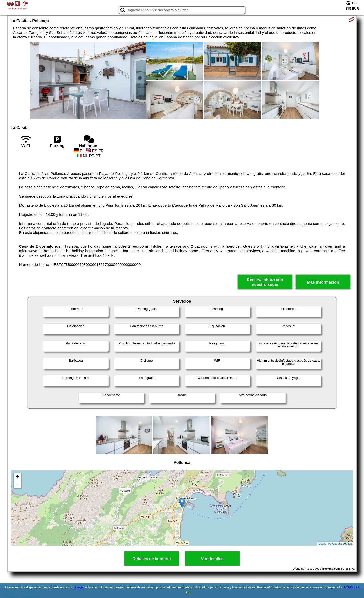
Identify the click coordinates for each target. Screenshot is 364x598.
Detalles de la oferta (152, 559)
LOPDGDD (351, 587)
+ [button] (18, 477)
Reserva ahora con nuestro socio (265, 282)
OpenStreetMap (342, 544)
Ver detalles (212, 559)
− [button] (18, 485)
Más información (323, 282)
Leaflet (323, 544)
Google (78, 587)
